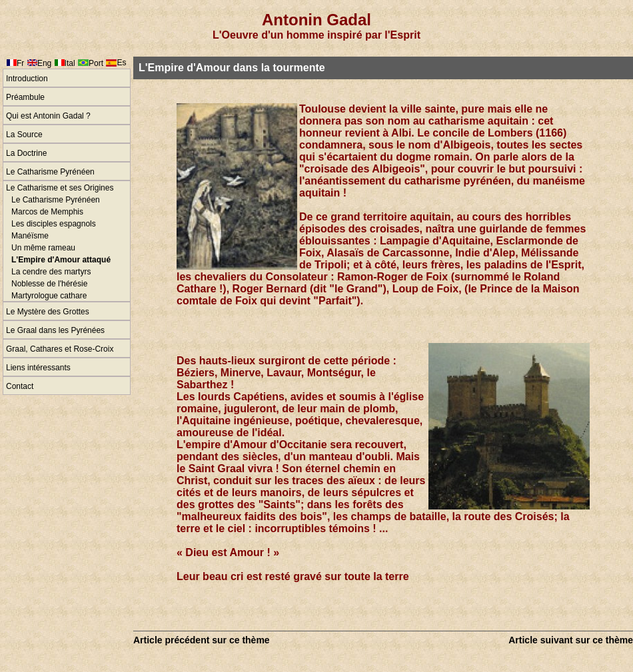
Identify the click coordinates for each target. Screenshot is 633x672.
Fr (20, 63)
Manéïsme (30, 236)
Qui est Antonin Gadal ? (48, 116)
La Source (24, 135)
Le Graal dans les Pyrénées (55, 330)
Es (121, 63)
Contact (20, 386)
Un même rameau (43, 248)
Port (96, 63)
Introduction (27, 79)
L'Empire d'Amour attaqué (61, 260)
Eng (44, 63)
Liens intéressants (38, 368)
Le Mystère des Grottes (48, 312)
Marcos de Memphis (47, 212)
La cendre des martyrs (51, 272)
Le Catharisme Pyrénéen (50, 172)
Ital (70, 63)
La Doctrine (26, 153)
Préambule (25, 97)
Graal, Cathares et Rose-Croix (60, 349)
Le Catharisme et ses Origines (60, 188)
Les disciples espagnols (54, 224)
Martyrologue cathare (49, 296)
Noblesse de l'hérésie (49, 284)
